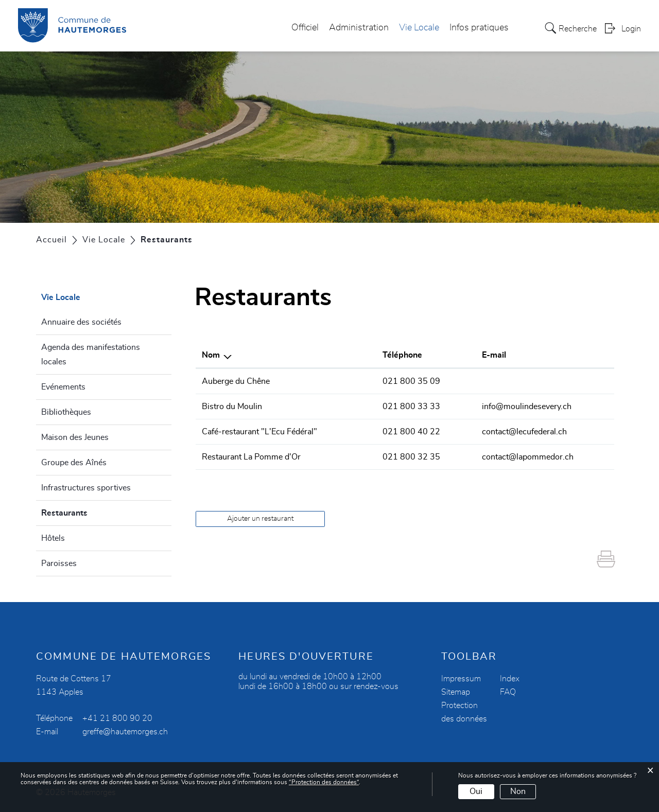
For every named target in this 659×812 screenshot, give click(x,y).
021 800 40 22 (411, 432)
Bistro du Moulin (232, 407)
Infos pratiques (479, 28)
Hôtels (53, 538)
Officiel (305, 28)
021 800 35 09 (411, 381)
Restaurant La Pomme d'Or (251, 457)
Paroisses (59, 563)
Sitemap (456, 692)
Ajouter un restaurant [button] (260, 519)
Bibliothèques (66, 412)
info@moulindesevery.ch (527, 407)
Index (510, 679)
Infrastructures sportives (86, 488)
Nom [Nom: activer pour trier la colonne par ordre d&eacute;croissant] (211, 355)
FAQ (508, 692)
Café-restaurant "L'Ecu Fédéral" (259, 432)
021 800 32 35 (411, 457)
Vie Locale (419, 28)
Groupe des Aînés (74, 463)
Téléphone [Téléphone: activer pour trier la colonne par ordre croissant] (402, 355)
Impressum (461, 679)
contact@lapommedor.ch (528, 457)
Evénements (63, 387)
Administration (359, 28)
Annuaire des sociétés (81, 322)
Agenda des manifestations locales (91, 355)
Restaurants (89, 511)
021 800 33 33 (411, 407)
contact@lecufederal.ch (524, 432)
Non (518, 791)
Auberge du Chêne (236, 381)
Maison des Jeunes (75, 437)
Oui (476, 791)
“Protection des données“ (324, 782)
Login (631, 29)
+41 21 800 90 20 (117, 718)
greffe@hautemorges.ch (125, 732)
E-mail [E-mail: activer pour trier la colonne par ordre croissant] (494, 355)
